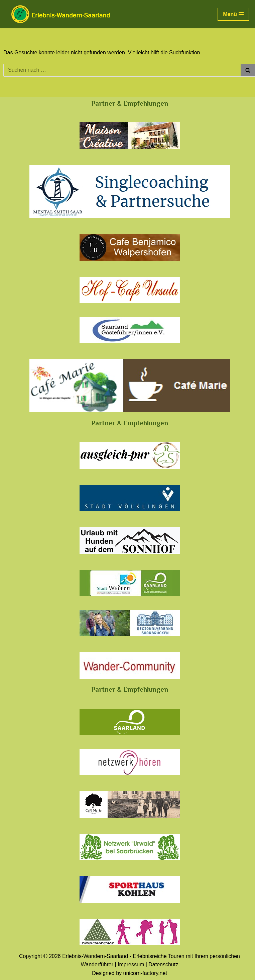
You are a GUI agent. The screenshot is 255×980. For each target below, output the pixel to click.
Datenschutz (163, 964)
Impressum (131, 964)
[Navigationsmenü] (233, 14)
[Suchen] (122, 70)
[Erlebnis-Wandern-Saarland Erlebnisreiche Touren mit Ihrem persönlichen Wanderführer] (60, 14)
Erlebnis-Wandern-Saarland (95, 956)
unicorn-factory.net (145, 973)
